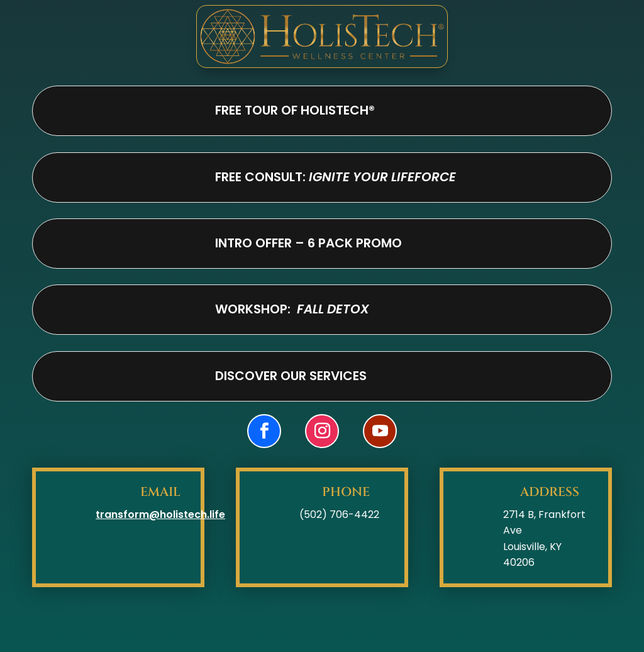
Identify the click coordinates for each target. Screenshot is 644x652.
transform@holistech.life (160, 514)
